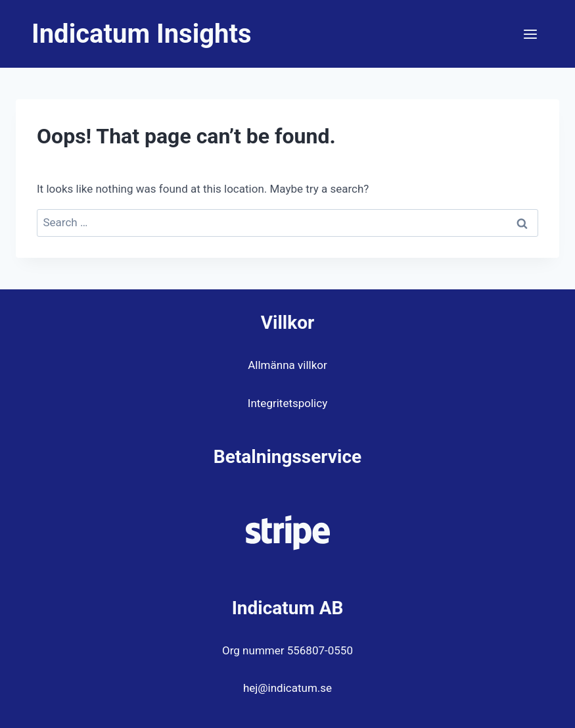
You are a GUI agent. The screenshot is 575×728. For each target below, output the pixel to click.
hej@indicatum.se (287, 688)
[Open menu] (530, 34)
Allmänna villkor (287, 365)
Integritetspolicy (287, 403)
